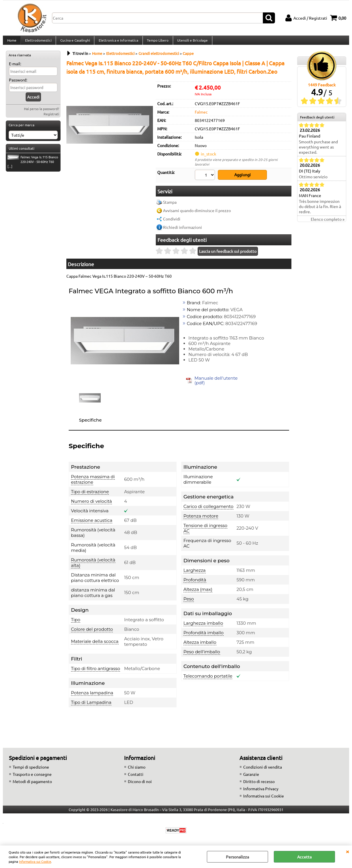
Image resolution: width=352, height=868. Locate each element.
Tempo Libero (156, 42)
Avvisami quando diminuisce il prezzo (197, 214)
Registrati (51, 118)
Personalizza (237, 857)
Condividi (172, 222)
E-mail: (15, 68)
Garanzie (251, 777)
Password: (18, 84)
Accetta (304, 857)
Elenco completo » (328, 224)
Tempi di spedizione (31, 770)
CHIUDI (347, 851)
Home (12, 42)
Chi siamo (137, 770)
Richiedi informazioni (182, 230)
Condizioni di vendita (263, 770)
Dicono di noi (140, 784)
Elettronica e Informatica (117, 42)
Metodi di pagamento (32, 784)
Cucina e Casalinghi (74, 42)
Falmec (201, 116)
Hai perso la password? (42, 113)
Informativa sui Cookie (35, 861)
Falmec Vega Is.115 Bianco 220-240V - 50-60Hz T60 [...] (33, 166)
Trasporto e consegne (32, 777)
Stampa (170, 205)
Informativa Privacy (261, 792)
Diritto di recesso (259, 784)
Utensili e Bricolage (191, 42)
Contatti (136, 777)
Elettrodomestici (38, 42)
